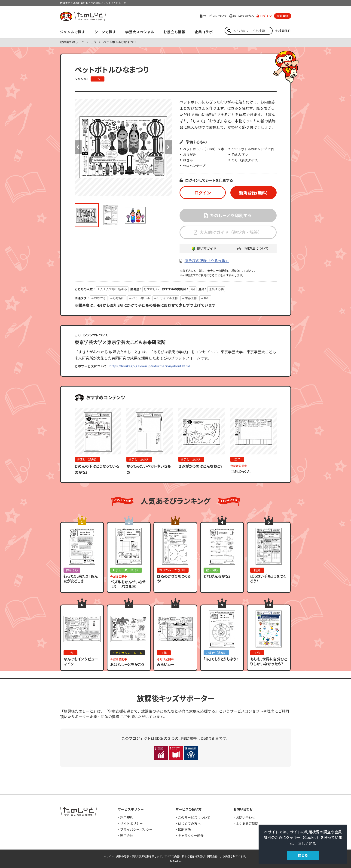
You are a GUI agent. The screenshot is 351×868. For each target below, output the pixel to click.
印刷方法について (255, 248)
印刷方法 (184, 829)
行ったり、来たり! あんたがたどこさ (81, 579)
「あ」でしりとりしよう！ (221, 659)
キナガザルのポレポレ (128, 653)
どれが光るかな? (217, 576)
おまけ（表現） (87, 459)
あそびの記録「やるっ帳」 (207, 260)
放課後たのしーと (72, 42)
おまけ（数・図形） (126, 570)
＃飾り (205, 298)
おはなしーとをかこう (127, 664)
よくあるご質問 (247, 823)
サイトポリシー (131, 823)
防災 (257, 570)
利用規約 (127, 817)
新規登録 (283, 16)
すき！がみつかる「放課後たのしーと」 (83, 16)
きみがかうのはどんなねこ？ (201, 466)
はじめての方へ (242, 16)
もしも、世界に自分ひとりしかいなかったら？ (269, 661)
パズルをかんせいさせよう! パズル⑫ (128, 584)
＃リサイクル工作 (166, 298)
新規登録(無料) (253, 193)
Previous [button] (78, 147)
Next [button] (168, 147)
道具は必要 (216, 289)
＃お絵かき (99, 298)
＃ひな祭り (118, 298)
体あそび (72, 570)
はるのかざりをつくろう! (174, 579)
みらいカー (166, 664)
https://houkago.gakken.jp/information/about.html (150, 366)
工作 (94, 42)
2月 (193, 289)
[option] (123, 147)
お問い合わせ (245, 817)
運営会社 (127, 835)
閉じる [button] (303, 855)
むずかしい (151, 289)
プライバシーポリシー (136, 829)
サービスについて (214, 16)
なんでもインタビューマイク (81, 661)
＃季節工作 (189, 298)
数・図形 (212, 570)
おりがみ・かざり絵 (173, 570)
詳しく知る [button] (307, 844)
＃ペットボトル (139, 298)
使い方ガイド (207, 248)
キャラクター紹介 (191, 835)
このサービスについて (194, 817)
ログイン (264, 16)
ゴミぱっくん (240, 472)
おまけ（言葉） (216, 653)
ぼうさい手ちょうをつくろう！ (268, 579)
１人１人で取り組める (112, 289)
